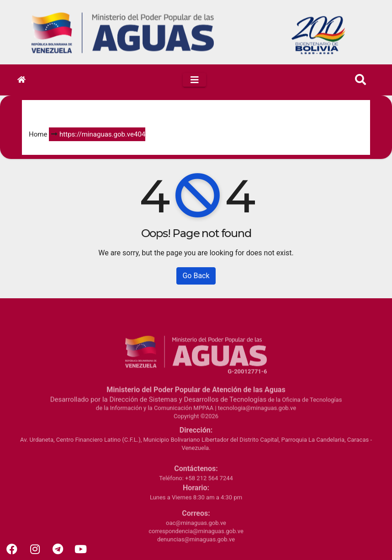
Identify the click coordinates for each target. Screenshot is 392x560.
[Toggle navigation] (194, 80)
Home (38, 134)
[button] (360, 80)
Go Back (196, 276)
